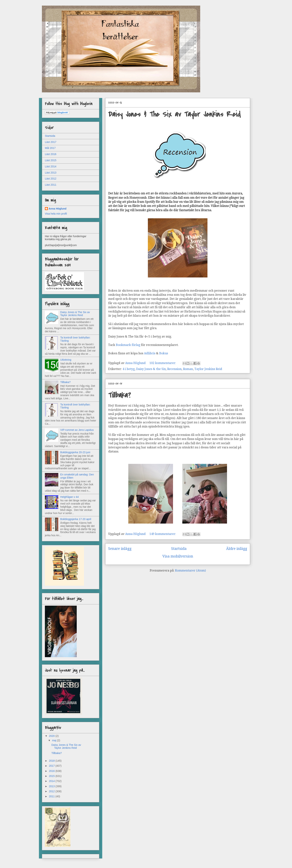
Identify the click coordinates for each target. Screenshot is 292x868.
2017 (52, 766)
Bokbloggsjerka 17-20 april (76, 519)
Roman (188, 369)
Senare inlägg (120, 549)
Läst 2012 (51, 179)
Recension (174, 369)
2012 (52, 791)
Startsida (179, 549)
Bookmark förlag (128, 345)
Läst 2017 (51, 142)
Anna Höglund (58, 209)
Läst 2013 (51, 173)
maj (54, 740)
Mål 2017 (50, 148)
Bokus (164, 353)
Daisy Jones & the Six (151, 369)
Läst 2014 (51, 166)
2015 (52, 776)
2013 (52, 786)
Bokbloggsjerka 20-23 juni (75, 452)
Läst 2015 (51, 160)
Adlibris (150, 353)
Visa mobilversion (178, 556)
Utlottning (66, 360)
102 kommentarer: (163, 363)
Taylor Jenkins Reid (208, 369)
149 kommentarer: (163, 534)
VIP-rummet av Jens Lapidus (77, 430)
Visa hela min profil (56, 214)
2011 (52, 796)
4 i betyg (129, 369)
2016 (52, 771)
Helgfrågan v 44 (70, 497)
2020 (52, 736)
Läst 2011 (51, 185)
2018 (52, 761)
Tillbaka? (119, 395)
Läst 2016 (51, 154)
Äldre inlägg (237, 549)
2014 (52, 781)
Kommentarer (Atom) (190, 570)
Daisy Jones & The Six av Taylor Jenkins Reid (174, 114)
